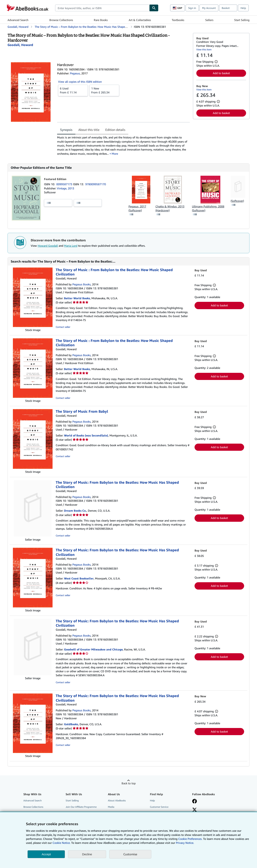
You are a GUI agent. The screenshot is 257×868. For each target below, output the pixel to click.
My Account (209, 8)
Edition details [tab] (115, 130)
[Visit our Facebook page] (195, 802)
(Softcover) (237, 201)
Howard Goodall (48, 246)
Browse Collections (61, 20)
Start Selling (242, 20)
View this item (204, 49)
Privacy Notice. (185, 843)
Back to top (129, 783)
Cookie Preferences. (190, 839)
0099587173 (65, 184)
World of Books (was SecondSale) (86, 435)
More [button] (115, 154)
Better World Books (77, 298)
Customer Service (159, 807)
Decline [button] (87, 854)
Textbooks (178, 20)
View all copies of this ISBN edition (80, 82)
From (73, 90)
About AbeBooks (117, 800)
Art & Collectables (140, 20)
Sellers (209, 20)
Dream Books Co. (75, 511)
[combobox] (102, 8)
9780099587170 (96, 184)
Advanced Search (18, 20)
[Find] (154, 8)
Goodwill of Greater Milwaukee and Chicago (93, 649)
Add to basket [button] (221, 73)
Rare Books (101, 20)
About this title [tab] (89, 130)
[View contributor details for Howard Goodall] (20, 45)
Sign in (192, 8)
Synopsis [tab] (66, 130)
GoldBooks (71, 724)
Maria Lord (71, 246)
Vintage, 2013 (66, 188)
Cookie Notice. (61, 843)
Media (111, 807)
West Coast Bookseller (79, 578)
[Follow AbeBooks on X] (195, 810)
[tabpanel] (123, 145)
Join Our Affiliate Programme (81, 807)
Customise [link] (130, 854)
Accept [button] (46, 854)
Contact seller (63, 327)
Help (243, 8)
